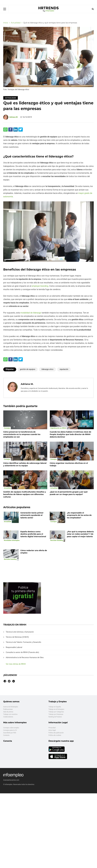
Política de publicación (56, 733)
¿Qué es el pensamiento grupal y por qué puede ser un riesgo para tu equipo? (69, 493)
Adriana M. (14, 117)
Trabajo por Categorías (56, 712)
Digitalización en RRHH (58, 428)
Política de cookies (55, 735)
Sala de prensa (8, 712)
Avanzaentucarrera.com (11, 780)
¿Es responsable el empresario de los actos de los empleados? (79, 515)
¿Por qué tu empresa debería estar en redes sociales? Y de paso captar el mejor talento (80, 534)
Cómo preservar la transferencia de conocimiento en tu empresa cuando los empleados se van (22, 434)
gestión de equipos (28, 369)
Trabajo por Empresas (56, 714)
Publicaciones (8, 709)
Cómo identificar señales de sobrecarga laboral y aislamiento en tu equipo (25, 464)
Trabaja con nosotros (10, 714)
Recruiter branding (57, 540)
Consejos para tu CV (10, 730)
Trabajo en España (55, 707)
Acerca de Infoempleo (11, 707)
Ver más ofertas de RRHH (16, 664)
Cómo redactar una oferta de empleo (34, 552)
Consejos (7, 428)
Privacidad (52, 728)
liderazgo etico (47, 369)
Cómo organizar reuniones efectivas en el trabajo (69, 464)
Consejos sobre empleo (11, 728)
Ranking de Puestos (55, 717)
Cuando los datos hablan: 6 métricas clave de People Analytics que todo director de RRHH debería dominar (70, 434)
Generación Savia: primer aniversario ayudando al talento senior (32, 515)
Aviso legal (52, 730)
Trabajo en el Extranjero (56, 709)
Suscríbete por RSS (10, 733)
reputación (64, 369)
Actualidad (11, 98)
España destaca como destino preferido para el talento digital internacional (33, 534)
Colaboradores (8, 717)
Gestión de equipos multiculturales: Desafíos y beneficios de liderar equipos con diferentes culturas (25, 494)
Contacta (6, 735)
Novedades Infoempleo (12, 540)
